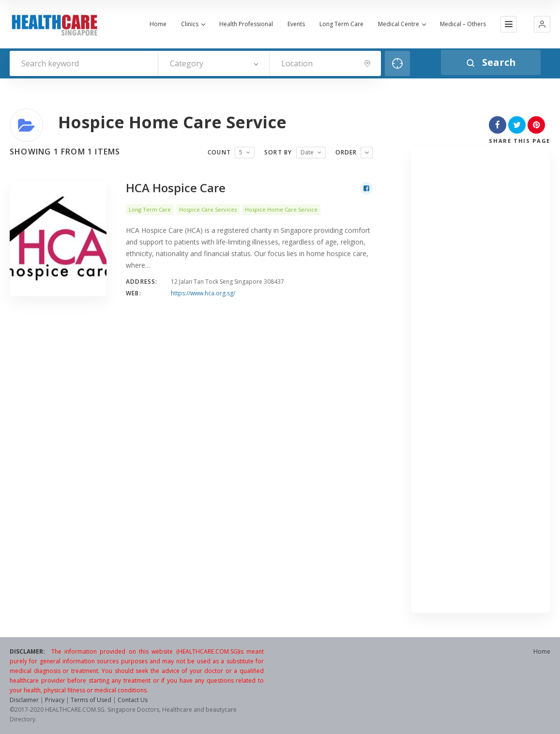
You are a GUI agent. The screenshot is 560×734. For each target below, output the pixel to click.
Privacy (55, 700)
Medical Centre (402, 24)
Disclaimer (24, 700)
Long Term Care (341, 24)
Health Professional (246, 24)
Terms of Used (91, 700)
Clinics (193, 24)
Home (158, 24)
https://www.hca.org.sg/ (203, 293)
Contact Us (133, 700)
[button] (542, 24)
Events (296, 24)
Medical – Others (463, 24)
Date (307, 152)
